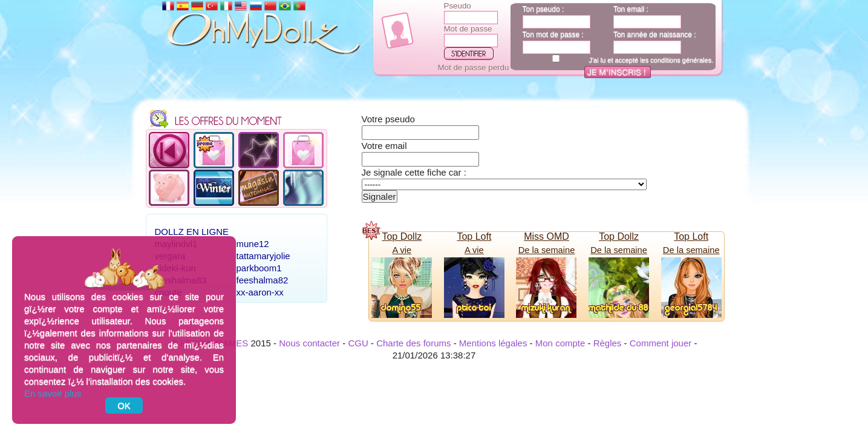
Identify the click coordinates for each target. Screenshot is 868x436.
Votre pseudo (388, 119)
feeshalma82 (263, 280)
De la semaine (547, 250)
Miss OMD (547, 236)
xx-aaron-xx (260, 292)
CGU (358, 343)
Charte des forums (413, 343)
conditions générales (681, 60)
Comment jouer (661, 343)
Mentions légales (493, 343)
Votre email (384, 146)
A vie (402, 250)
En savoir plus (53, 393)
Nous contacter (309, 343)
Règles (608, 343)
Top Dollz (402, 236)
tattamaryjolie (263, 256)
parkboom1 (259, 268)
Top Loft (474, 236)
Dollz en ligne (192, 232)
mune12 (253, 244)
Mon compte (560, 343)
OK (124, 405)
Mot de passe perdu (474, 68)
